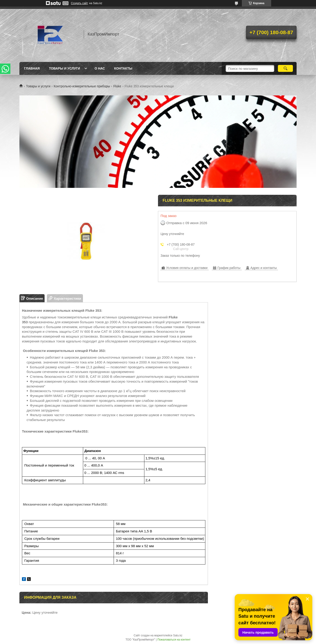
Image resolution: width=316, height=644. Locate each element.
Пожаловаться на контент (174, 640)
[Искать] (285, 68)
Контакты (123, 68)
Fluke (117, 86)
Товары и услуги (65, 68)
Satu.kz (178, 635)
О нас (100, 68)
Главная (32, 68)
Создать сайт (79, 3)
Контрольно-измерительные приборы (82, 86)
